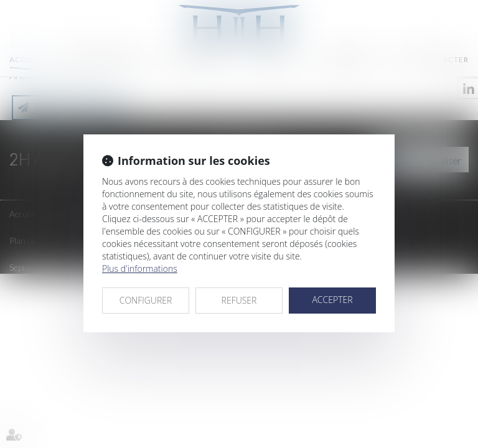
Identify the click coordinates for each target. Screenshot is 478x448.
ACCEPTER (332, 300)
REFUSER (239, 300)
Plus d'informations (140, 268)
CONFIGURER (146, 300)
